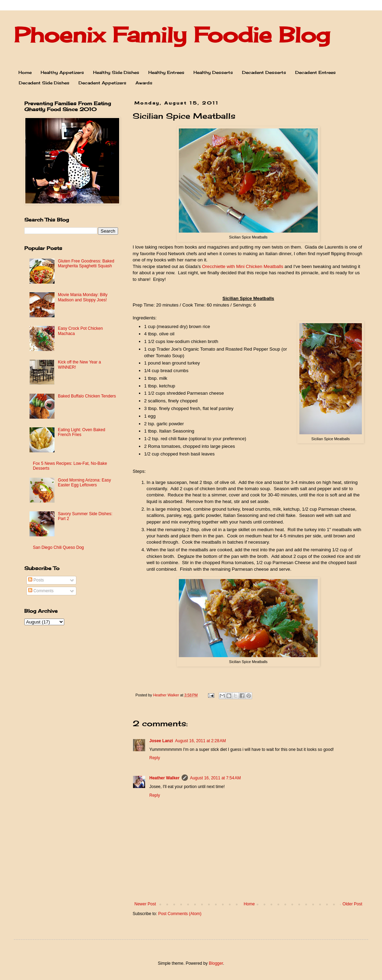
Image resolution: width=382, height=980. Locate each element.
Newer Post (145, 904)
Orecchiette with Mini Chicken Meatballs (243, 266)
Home (25, 72)
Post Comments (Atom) (180, 914)
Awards (144, 83)
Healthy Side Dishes (116, 72)
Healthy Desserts (213, 72)
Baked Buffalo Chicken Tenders (87, 396)
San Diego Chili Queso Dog (59, 547)
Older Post (352, 904)
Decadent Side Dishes (44, 83)
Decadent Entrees (315, 72)
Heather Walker (164, 778)
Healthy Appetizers (62, 72)
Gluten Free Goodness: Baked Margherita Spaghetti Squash (86, 263)
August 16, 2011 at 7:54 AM (215, 778)
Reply (155, 758)
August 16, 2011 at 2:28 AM (200, 741)
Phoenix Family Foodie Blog (172, 35)
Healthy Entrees (166, 72)
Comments (41, 591)
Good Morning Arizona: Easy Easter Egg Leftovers (85, 483)
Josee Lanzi (161, 741)
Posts (36, 580)
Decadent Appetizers (102, 83)
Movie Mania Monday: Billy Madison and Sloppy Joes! (83, 297)
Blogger (216, 963)
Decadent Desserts (264, 72)
